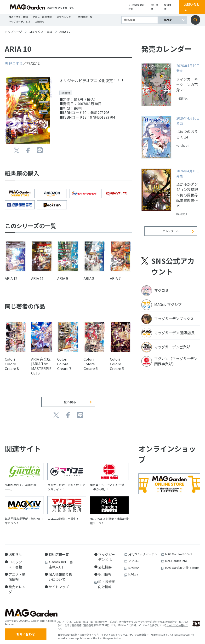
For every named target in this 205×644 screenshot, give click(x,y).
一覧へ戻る (68, 398)
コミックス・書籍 (18, 17)
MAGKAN (134, 564)
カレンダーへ (171, 234)
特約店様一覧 (85, 17)
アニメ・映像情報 (42, 17)
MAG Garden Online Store (182, 564)
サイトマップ (59, 583)
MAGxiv (133, 571)
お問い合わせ (192, 7)
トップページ (13, 32)
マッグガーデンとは (19, 21)
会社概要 (154, 7)
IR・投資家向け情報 (136, 7)
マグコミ (134, 557)
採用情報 (168, 7)
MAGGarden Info (176, 557)
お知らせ (40, 21)
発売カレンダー (65, 17)
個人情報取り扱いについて (60, 573)
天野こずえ (14, 63)
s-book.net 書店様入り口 (61, 561)
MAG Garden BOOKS (179, 550)
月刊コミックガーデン (143, 550)
